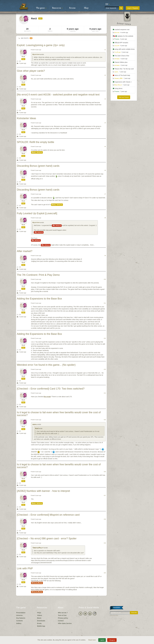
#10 (105, 279)
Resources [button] (57, 8)
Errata (39, 623)
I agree (102, 640)
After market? (25, 251)
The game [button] (41, 8)
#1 (105, 50)
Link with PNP (25, 568)
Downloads (41, 621)
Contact (61, 621)
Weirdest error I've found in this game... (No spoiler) (46, 365)
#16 (105, 472)
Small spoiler (37, 152)
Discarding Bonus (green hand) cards (38, 166)
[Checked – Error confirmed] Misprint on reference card (48, 515)
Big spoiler (57, 226)
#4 (105, 123)
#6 (105, 170)
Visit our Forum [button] (124, 97)
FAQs (39, 613)
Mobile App (41, 626)
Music (39, 618)
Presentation (21, 613)
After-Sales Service (65, 623)
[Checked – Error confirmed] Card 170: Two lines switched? (51, 389)
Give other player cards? (31, 71)
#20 (105, 573)
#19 (105, 543)
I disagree (112, 640)
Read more (92, 640)
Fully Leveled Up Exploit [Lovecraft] (37, 213)
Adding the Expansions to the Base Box (39, 299)
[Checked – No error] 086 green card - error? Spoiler (47, 538)
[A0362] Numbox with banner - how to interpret (43, 491)
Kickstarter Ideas (26, 118)
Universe (19, 615)
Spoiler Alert (37, 583)
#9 (105, 256)
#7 (105, 194)
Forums (72, 8)
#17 (105, 495)
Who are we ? (63, 613)
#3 (105, 99)
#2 (105, 75)
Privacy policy (63, 618)
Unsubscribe (114, 615)
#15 (105, 420)
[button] (108, 4)
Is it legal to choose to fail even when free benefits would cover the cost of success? (59, 414)
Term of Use (62, 615)
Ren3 (23, 57)
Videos (40, 615)
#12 (105, 338)
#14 (105, 393)
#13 (105, 369)
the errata (47, 397)
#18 (105, 519)
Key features (21, 618)
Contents (20, 621)
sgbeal (34, 425)
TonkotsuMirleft (38, 548)
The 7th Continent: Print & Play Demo (38, 275)
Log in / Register (133, 8)
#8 (105, 218)
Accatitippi (36, 55)
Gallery (19, 623)
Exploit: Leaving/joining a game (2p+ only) (41, 45)
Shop (86, 8)
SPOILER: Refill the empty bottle (36, 142)
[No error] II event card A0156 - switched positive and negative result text (58, 95)
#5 (105, 147)
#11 (105, 303)
